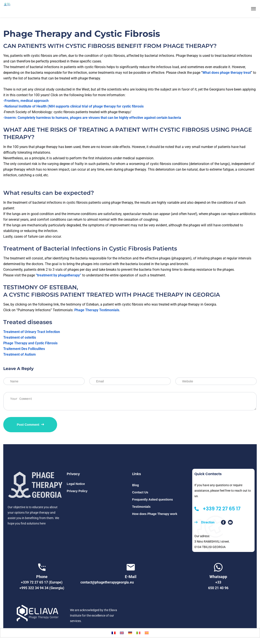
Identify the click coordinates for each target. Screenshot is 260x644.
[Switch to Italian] (138, 633)
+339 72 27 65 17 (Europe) (42, 582)
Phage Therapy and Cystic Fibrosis (30, 343)
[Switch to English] (122, 633)
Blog (135, 485)
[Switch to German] (130, 633)
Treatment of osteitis (20, 337)
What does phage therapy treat (227, 73)
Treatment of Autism (20, 354)
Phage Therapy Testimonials (97, 310)
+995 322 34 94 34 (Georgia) (42, 588)
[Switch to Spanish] (147, 633)
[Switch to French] (114, 633)
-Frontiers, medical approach (26, 101)
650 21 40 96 (218, 588)
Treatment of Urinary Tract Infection (32, 332)
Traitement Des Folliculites (24, 349)
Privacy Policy (77, 491)
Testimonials (141, 507)
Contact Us (140, 492)
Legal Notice (76, 484)
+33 (218, 582)
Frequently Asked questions (152, 499)
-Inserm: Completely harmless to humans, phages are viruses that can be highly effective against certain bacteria (92, 118)
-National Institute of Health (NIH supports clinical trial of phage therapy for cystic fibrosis (73, 106)
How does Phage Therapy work (155, 514)
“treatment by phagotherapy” (59, 275)
